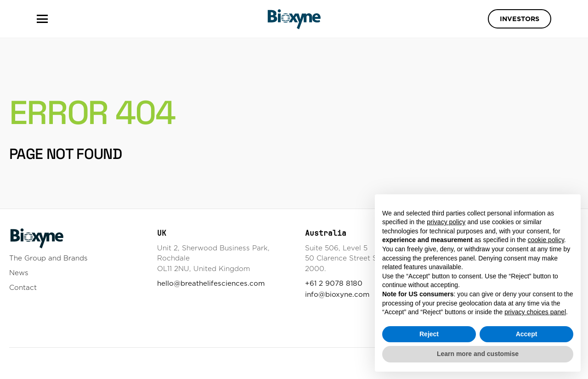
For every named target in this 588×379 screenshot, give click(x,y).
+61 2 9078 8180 (334, 283)
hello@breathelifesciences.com (211, 283)
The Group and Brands (48, 258)
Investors (520, 19)
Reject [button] (429, 334)
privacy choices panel (535, 312)
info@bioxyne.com (337, 294)
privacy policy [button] (446, 222)
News (19, 273)
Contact (23, 287)
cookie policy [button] (546, 240)
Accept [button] (527, 334)
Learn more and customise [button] (478, 354)
